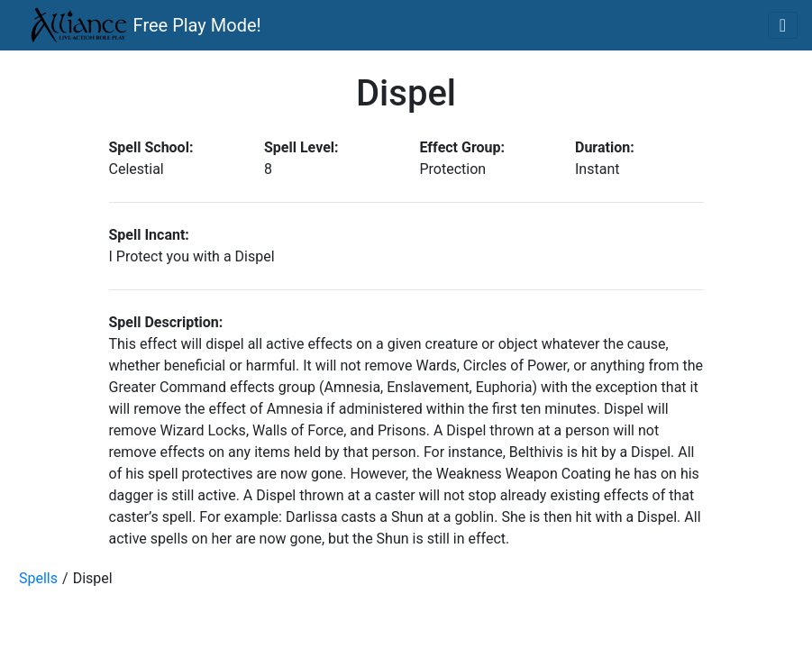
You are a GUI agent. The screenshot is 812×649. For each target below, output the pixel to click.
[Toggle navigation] (783, 25)
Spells (38, 578)
